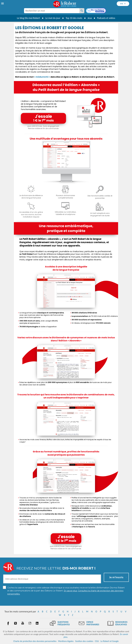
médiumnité (42, 77)
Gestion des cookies (84, 641)
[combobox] (52, 11)
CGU (97, 641)
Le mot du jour (52, 18)
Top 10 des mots (73, 18)
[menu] (3, 3)
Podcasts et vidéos (106, 18)
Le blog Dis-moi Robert (28, 18)
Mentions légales (66, 641)
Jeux (89, 18)
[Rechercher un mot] (82, 11)
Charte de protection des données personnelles (35, 641)
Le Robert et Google (110, 641)
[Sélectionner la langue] (123, 4)
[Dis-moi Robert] (96, 11)
